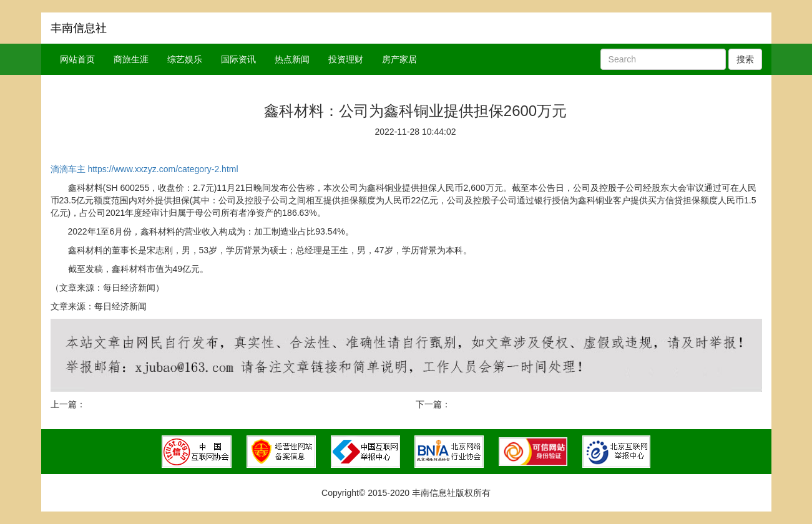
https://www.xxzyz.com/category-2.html (163, 169)
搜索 (745, 59)
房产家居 (399, 59)
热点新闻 (292, 59)
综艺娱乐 (185, 59)
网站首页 (77, 59)
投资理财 (346, 59)
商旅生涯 (131, 59)
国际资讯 (238, 59)
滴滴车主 (68, 169)
